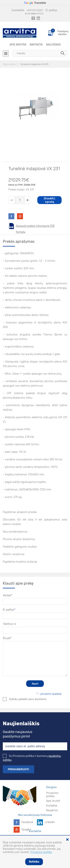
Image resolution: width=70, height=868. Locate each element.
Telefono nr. (10, 624)
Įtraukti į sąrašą (49, 200)
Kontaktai (36, 45)
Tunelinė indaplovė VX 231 (34, 64)
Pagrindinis (9, 64)
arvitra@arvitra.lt (34, 13)
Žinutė (7, 638)
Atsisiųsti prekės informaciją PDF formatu (35, 227)
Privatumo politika (52, 795)
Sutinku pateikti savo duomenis (25, 699)
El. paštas (9, 610)
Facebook (27, 822)
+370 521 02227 (35, 10)
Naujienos (53, 45)
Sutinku (34, 862)
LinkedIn (50, 822)
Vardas (7, 595)
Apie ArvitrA (18, 45)
